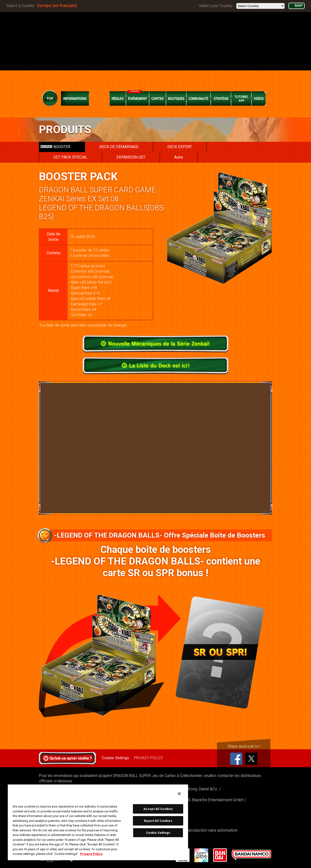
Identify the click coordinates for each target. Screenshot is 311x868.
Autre (179, 157)
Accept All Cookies (158, 809)
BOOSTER (56, 147)
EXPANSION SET (131, 157)
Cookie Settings (115, 758)
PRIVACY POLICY (148, 758)
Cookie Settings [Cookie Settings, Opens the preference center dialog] (158, 833)
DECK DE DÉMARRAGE (119, 147)
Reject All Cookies (158, 821)
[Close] (179, 794)
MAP (299, 6)
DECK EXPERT (180, 147)
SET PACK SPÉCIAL (70, 157)
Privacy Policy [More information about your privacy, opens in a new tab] (91, 854)
